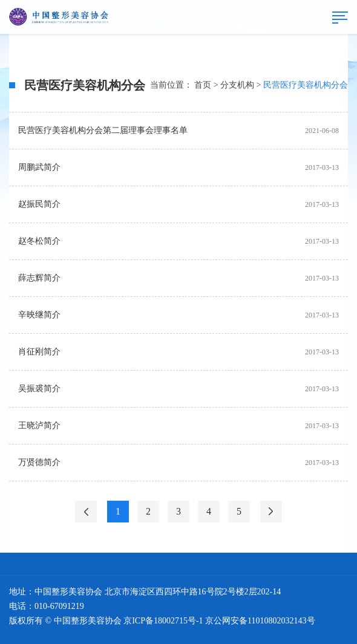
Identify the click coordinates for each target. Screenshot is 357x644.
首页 (203, 85)
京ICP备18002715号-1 (163, 621)
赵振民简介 (39, 204)
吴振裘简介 (39, 389)
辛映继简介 (39, 315)
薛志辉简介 (39, 278)
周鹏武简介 (39, 167)
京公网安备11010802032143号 (260, 621)
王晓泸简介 (39, 425)
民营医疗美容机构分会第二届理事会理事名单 (103, 130)
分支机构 (237, 85)
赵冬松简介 (39, 241)
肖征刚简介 (39, 352)
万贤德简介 (39, 462)
